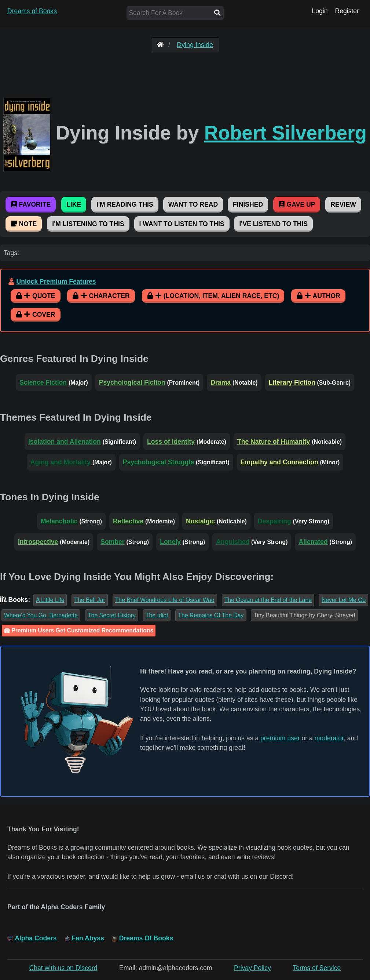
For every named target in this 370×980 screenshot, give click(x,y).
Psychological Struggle (159, 462)
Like (74, 204)
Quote (36, 296)
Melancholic (59, 521)
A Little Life (50, 600)
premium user (280, 738)
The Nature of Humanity (274, 442)
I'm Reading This (125, 204)
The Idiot (157, 615)
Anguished (233, 542)
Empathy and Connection (279, 462)
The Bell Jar (89, 600)
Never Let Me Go (344, 600)
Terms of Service (317, 968)
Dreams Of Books (146, 938)
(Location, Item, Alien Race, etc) (213, 296)
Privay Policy (252, 968)
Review (343, 204)
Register (347, 11)
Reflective (128, 521)
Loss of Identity (171, 442)
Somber (113, 542)
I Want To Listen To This (182, 224)
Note (24, 224)
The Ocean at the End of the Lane (268, 600)
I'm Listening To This (88, 224)
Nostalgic (200, 521)
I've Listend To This (273, 224)
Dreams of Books (32, 11)
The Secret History (112, 615)
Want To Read (193, 204)
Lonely (170, 542)
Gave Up (297, 204)
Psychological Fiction (132, 382)
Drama (221, 382)
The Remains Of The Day (211, 615)
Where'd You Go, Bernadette (41, 615)
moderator (329, 738)
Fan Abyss (88, 938)
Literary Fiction (292, 382)
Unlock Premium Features (56, 282)
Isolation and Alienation (65, 442)
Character (101, 296)
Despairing (274, 521)
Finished (248, 204)
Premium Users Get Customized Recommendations (79, 630)
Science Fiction (43, 382)
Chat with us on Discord (63, 968)
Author (318, 296)
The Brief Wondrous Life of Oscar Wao (165, 600)
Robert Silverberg (285, 133)
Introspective (38, 542)
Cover (36, 315)
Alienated (313, 542)
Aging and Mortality (61, 462)
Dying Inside (195, 45)
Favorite (31, 204)
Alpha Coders (36, 938)
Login (320, 11)
